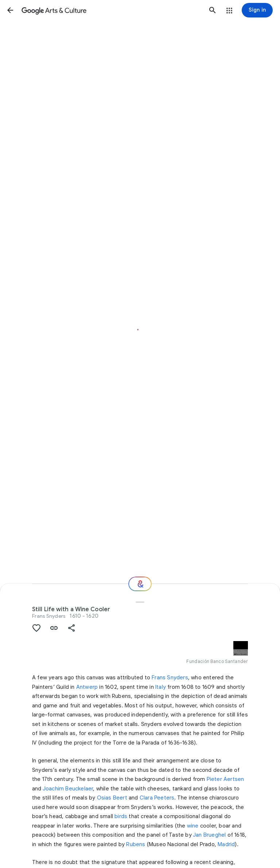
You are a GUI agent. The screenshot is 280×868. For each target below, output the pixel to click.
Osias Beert (112, 798)
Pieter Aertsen (225, 779)
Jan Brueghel (209, 835)
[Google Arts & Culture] (111, 10)
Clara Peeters (157, 798)
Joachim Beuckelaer (68, 789)
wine (193, 826)
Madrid (226, 844)
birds (121, 816)
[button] (10, 10)
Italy (161, 687)
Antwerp (87, 687)
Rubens (136, 844)
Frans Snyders (49, 616)
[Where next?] (140, 584)
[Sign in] (257, 10)
